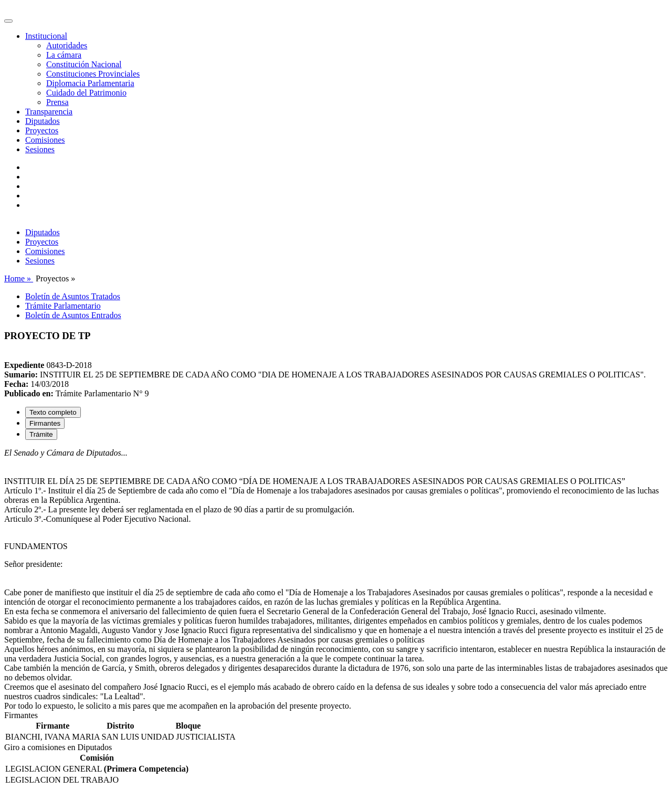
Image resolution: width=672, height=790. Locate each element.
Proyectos (42, 130)
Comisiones (45, 140)
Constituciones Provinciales (93, 74)
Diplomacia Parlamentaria (90, 83)
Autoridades (67, 45)
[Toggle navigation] (8, 21)
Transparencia (49, 112)
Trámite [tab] (41, 434)
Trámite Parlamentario (63, 306)
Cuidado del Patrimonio (86, 93)
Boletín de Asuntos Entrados (73, 315)
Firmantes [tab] (45, 423)
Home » (19, 278)
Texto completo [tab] (53, 412)
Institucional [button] (46, 36)
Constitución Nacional (84, 64)
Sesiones (40, 149)
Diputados (43, 121)
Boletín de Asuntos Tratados (73, 296)
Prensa (57, 102)
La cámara (64, 55)
